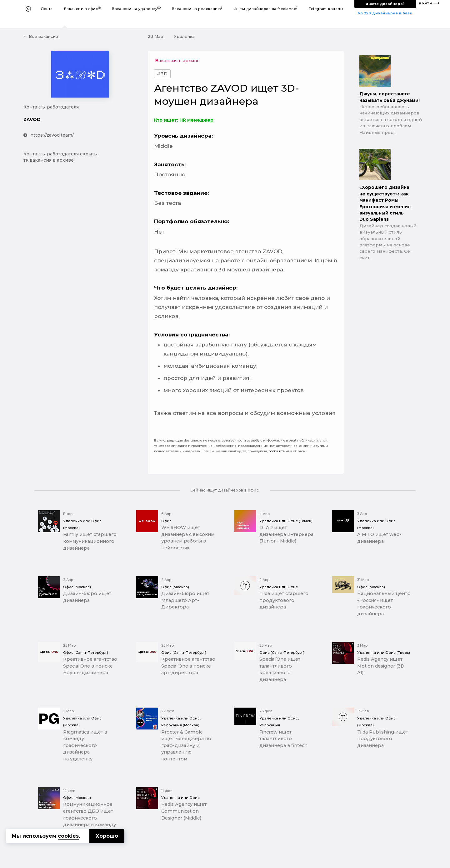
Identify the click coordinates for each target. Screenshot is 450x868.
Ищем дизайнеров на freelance (266, 9)
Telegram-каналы (326, 9)
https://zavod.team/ (49, 135)
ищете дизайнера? (385, 4)
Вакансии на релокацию (197, 9)
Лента (47, 9)
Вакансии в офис (82, 9)
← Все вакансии (41, 36)
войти (426, 3)
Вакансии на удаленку (136, 9)
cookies (68, 836)
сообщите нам (280, 451)
